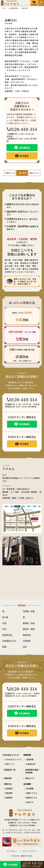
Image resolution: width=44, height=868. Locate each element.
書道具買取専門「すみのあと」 (18, 76)
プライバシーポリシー (30, 851)
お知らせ (30, 802)
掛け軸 (5, 617)
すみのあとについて (13, 759)
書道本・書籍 (29, 629)
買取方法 (8, 784)
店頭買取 (9, 798)
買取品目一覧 (10, 770)
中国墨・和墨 (29, 611)
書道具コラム (32, 798)
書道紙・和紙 (29, 623)
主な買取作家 (13, 8)
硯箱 (4, 647)
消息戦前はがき (9, 641)
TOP (4, 8)
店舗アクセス (32, 793)
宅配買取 (9, 793)
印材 (4, 629)
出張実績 (30, 759)
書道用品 (27, 635)
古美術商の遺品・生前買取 (33, 771)
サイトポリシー (12, 851)
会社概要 (30, 788)
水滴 (4, 623)
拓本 (25, 647)
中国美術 (27, 641)
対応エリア (10, 764)
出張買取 (9, 788)
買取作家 (8, 778)
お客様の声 (31, 764)
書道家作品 (7, 635)
